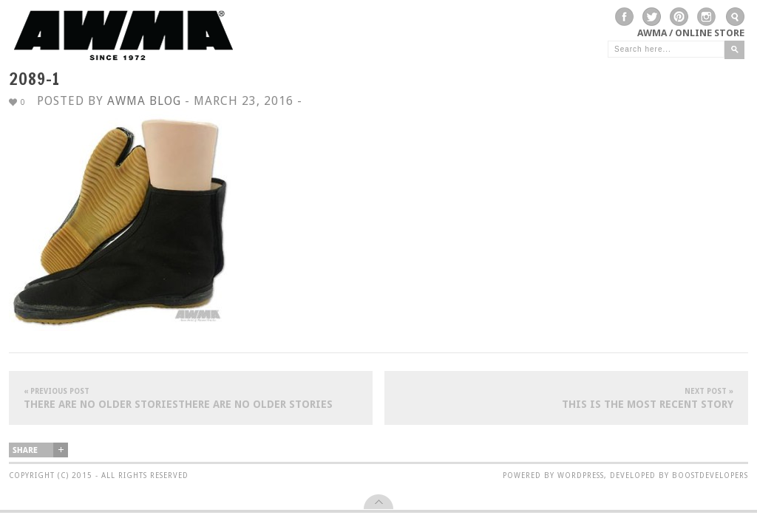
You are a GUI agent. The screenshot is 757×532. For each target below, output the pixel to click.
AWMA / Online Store (691, 33)
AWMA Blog (144, 101)
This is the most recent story (566, 398)
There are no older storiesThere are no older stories (191, 398)
